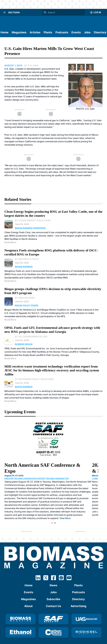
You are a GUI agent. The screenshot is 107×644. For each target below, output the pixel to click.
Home (4, 32)
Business (28, 228)
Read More (10, 242)
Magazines (19, 32)
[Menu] (4, 12)
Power (34, 305)
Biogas (19, 228)
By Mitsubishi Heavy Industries (34, 379)
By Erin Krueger (25, 298)
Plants (48, 32)
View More (65, 509)
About (28, 599)
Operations (39, 228)
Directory (100, 32)
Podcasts (62, 32)
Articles (35, 32)
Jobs (87, 32)
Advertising (79, 599)
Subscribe (53, 593)
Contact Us (53, 599)
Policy (27, 305)
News (53, 579)
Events (76, 32)
